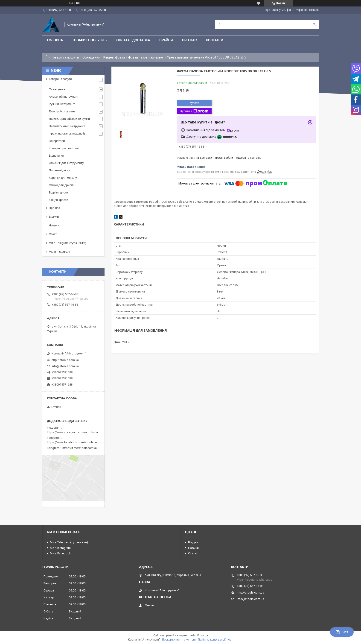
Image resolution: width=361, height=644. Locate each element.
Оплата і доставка (133, 40)
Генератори (57, 141)
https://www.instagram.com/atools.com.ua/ (76, 432)
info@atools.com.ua (65, 366)
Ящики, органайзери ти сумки (69, 119)
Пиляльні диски (60, 170)
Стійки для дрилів (61, 185)
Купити (194, 103)
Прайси (166, 40)
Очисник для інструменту (66, 163)
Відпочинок (57, 156)
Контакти (215, 40)
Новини (54, 225)
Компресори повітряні (64, 148)
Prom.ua (203, 635)
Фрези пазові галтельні (146, 57)
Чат (342, 632)
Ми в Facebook (60, 553)
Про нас (189, 40)
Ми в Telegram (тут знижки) (67, 243)
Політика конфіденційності (216, 640)
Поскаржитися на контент (179, 640)
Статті (53, 234)
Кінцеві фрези (114, 57)
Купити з (194, 111)
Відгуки (54, 217)
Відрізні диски (58, 192)
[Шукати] (314, 24)
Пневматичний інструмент (67, 126)
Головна (55, 40)
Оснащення (91, 57)
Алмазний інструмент (64, 97)
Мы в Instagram (59, 252)
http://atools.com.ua (65, 360)
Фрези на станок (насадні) (67, 133)
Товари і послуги (88, 40)
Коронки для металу (63, 178)
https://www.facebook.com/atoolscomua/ (75, 442)
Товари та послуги (65, 57)
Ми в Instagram (60, 548)
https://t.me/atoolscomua (80, 448)
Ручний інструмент (62, 104)
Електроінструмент (62, 111)
